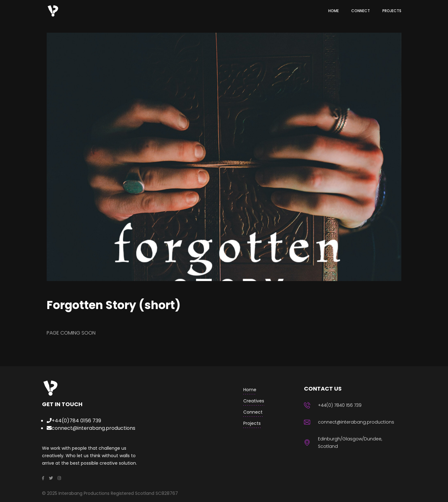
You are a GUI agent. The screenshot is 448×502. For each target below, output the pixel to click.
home (250, 390)
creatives (254, 401)
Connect (253, 412)
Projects (252, 423)
